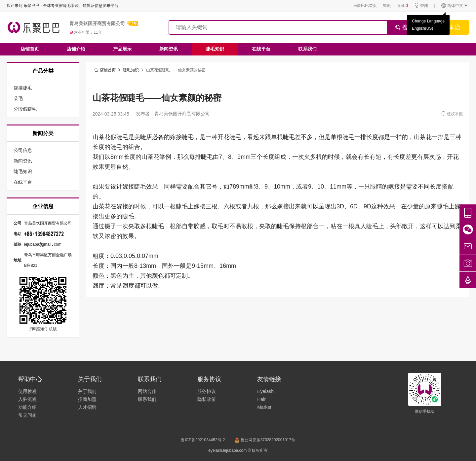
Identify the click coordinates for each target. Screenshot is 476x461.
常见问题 (27, 415)
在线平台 (261, 49)
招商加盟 (87, 399)
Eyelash (265, 391)
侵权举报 (452, 113)
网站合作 (147, 391)
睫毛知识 (215, 49)
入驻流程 (27, 399)
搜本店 (452, 27)
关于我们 (87, 391)
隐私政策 (207, 399)
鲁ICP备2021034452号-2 (203, 440)
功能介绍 (27, 407)
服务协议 (207, 391)
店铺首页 (30, 49)
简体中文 (455, 6)
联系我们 (307, 49)
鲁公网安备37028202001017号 (265, 440)
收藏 (402, 6)
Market (264, 407)
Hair (261, 399)
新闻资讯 (169, 49)
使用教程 (27, 391)
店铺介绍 (76, 49)
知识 (387, 6)
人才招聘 (87, 407)
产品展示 (122, 49)
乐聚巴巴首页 (365, 6)
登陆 (421, 6)
